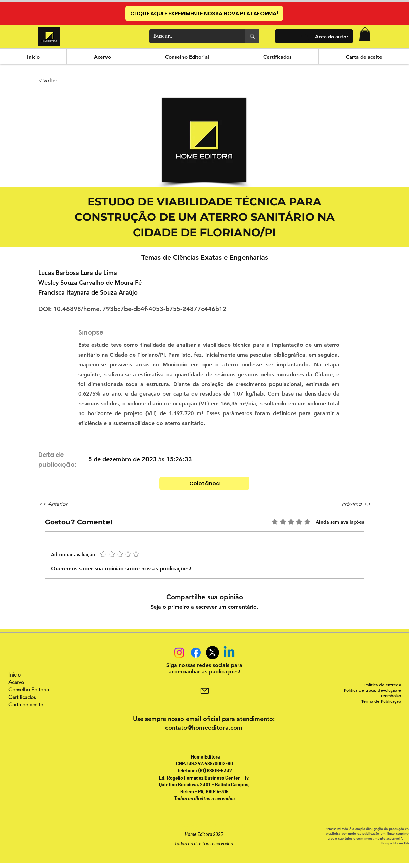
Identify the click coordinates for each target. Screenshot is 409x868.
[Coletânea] (204, 483)
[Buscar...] (192, 36)
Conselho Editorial (30, 690)
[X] (212, 653)
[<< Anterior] (61, 504)
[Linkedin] (229, 653)
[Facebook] (196, 653)
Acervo (16, 682)
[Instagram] (179, 653)
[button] (365, 34)
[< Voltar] (61, 81)
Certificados (22, 697)
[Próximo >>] (354, 504)
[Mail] (204, 691)
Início (15, 675)
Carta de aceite (26, 704)
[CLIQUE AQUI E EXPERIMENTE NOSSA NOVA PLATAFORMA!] (204, 13)
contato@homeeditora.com (204, 728)
